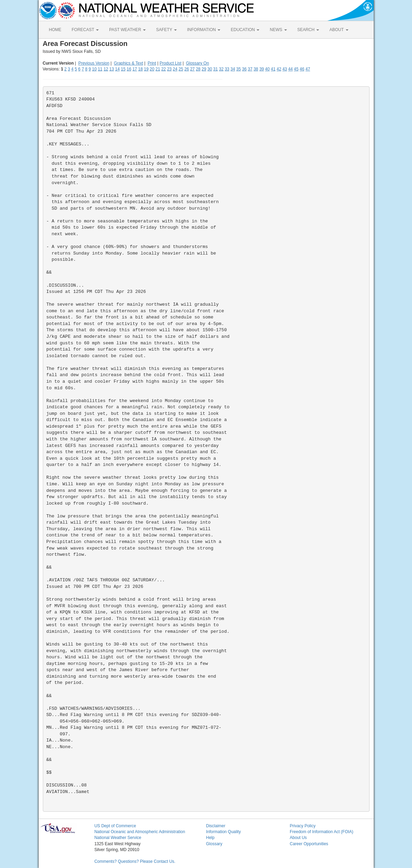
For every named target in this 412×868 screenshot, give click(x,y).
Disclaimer (215, 826)
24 (175, 69)
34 (233, 69)
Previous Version (94, 63)
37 (250, 69)
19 (146, 69)
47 (308, 69)
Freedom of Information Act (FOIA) (322, 832)
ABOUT (339, 30)
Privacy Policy (303, 826)
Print (152, 63)
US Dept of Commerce (115, 826)
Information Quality (223, 832)
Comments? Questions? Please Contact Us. (135, 861)
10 (94, 69)
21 (158, 69)
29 (204, 69)
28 (198, 69)
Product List (170, 63)
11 (100, 69)
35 (238, 69)
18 (140, 69)
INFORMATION (204, 30)
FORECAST (85, 30)
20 (152, 69)
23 (169, 69)
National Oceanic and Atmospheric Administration (140, 832)
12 (106, 69)
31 (215, 69)
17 (135, 69)
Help (210, 838)
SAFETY (166, 30)
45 (296, 69)
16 (129, 69)
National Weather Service (118, 838)
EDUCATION (245, 30)
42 (279, 69)
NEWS (278, 30)
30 (210, 69)
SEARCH (308, 30)
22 (164, 69)
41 (273, 69)
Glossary (214, 844)
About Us (298, 838)
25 (181, 69)
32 (221, 69)
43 (285, 69)
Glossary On (197, 63)
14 (117, 69)
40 (267, 69)
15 (123, 69)
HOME (55, 30)
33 (227, 69)
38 (256, 69)
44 (290, 69)
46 (302, 69)
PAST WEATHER (127, 30)
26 (187, 69)
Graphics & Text (128, 63)
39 (262, 69)
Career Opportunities (309, 844)
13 (112, 69)
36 (244, 69)
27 (192, 69)
